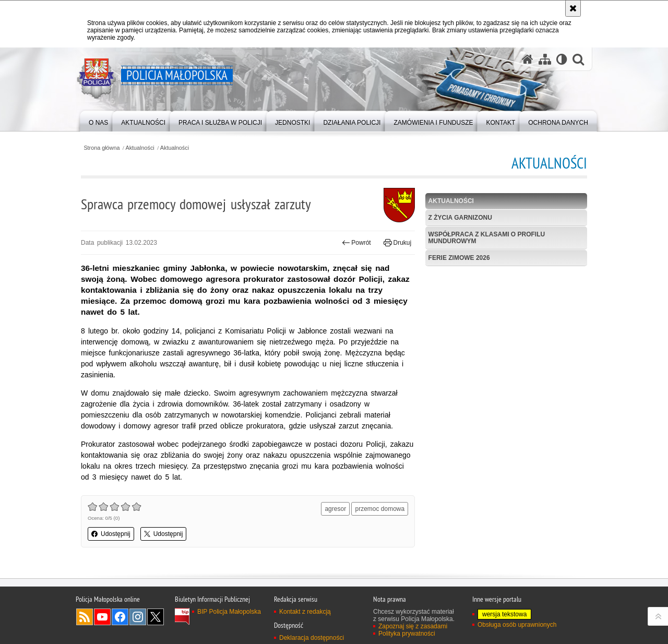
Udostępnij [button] (111, 534)
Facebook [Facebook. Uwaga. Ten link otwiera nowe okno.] (120, 617)
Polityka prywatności (407, 634)
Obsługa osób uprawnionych (517, 625)
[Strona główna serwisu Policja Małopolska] (528, 59)
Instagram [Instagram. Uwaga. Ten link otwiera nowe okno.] (138, 617)
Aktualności (140, 148)
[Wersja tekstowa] (562, 59)
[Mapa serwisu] (545, 59)
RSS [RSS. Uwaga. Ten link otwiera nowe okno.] (85, 617)
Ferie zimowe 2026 (459, 258)
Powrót (356, 243)
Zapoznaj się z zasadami (413, 626)
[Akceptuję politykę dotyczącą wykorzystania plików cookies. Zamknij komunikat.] (573, 8)
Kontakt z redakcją (305, 612)
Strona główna (102, 148)
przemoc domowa (380, 509)
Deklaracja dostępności (312, 638)
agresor (335, 509)
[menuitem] (98, 120)
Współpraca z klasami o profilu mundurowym (487, 238)
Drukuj (397, 243)
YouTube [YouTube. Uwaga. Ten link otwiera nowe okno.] (102, 617)
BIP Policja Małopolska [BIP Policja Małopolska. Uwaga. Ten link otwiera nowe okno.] (229, 612)
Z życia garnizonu (460, 218)
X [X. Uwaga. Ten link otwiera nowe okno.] (156, 617)
